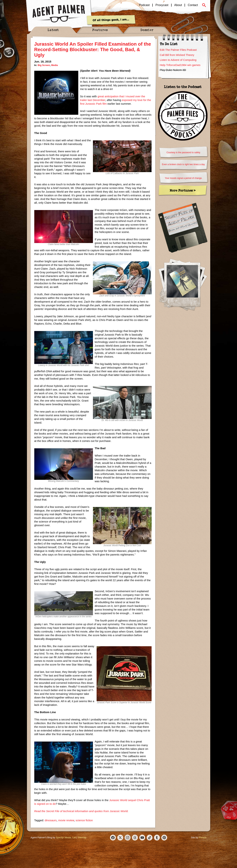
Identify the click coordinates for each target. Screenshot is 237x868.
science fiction (84, 820)
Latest (53, 30)
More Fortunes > (183, 190)
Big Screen (44, 65)
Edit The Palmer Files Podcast (178, 50)
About (178, 5)
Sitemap (82, 837)
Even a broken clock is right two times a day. (184, 164)
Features (100, 30)
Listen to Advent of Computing (178, 60)
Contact (193, 5)
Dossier (147, 30)
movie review (66, 820)
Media (54, 65)
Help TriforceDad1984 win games (180, 65)
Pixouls (203, 837)
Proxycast (162, 5)
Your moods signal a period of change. (183, 178)
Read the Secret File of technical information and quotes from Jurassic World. (81, 811)
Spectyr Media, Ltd (66, 837)
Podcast (144, 5)
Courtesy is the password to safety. (184, 152)
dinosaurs (51, 820)
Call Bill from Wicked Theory (177, 55)
